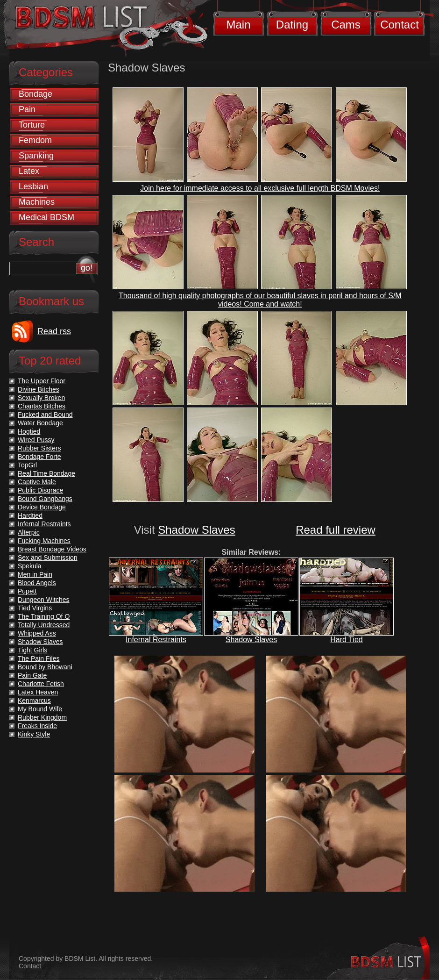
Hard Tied (346, 640)
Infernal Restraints (156, 640)
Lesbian (33, 186)
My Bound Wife (40, 709)
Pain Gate (32, 675)
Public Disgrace (40, 490)
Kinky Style (34, 734)
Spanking (36, 156)
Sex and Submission (48, 558)
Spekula (30, 566)
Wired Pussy (36, 440)
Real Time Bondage (46, 473)
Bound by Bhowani (45, 667)
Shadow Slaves (196, 530)
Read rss (54, 331)
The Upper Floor (42, 381)
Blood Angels (37, 583)
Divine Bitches (39, 389)
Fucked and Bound (45, 415)
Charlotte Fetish (41, 684)
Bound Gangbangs (45, 499)
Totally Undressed (44, 625)
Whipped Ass (37, 633)
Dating (292, 25)
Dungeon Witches (44, 600)
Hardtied (30, 515)
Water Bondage (40, 423)
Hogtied (29, 431)
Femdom (35, 140)
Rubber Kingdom (42, 717)
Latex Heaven (38, 692)
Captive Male (37, 482)
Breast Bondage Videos (52, 549)
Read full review (336, 530)
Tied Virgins (35, 608)
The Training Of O (44, 616)
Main (238, 25)
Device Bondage (42, 507)
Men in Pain (35, 574)
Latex (29, 171)
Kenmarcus (34, 701)
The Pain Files (39, 658)
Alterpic (29, 532)
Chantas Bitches (42, 406)
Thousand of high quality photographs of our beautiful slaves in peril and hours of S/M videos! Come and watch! (260, 300)
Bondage (35, 94)
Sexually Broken (41, 398)
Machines (37, 202)
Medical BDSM (46, 217)
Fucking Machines (44, 541)
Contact (400, 25)
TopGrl (27, 465)
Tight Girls (32, 650)
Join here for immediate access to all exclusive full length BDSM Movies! (260, 188)
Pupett (27, 591)
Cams (346, 25)
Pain (27, 109)
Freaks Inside (37, 726)
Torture (32, 125)
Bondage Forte (39, 457)
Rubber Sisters (39, 448)
